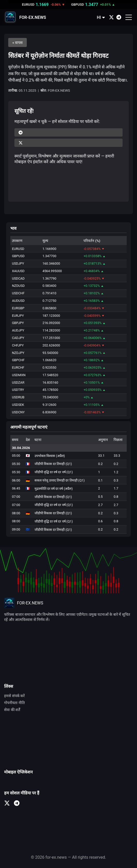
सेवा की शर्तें (12, 710)
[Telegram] (119, 17)
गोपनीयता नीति (14, 703)
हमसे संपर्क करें (14, 696)
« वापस (18, 43)
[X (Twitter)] (111, 17)
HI (101, 17)
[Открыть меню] (129, 17)
